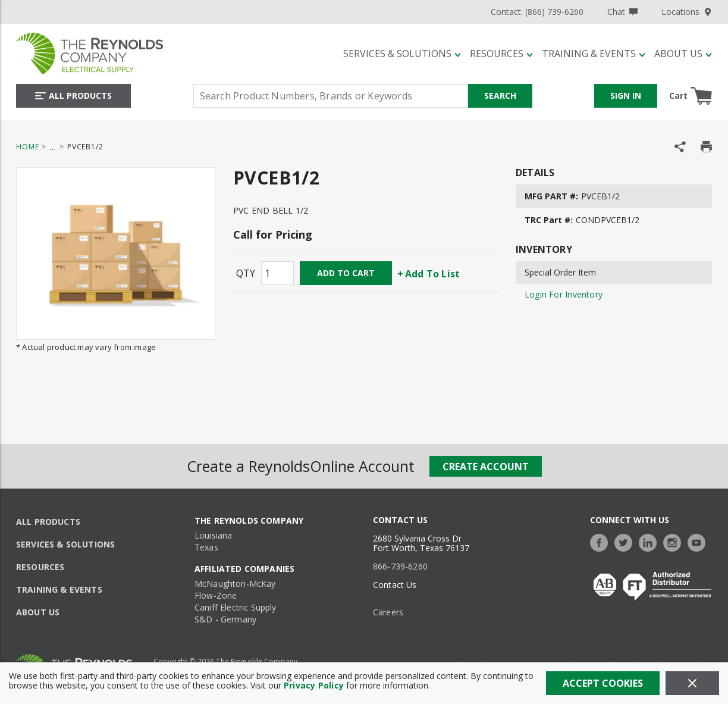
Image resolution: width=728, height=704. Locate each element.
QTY (246, 273)
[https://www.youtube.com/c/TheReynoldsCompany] (699, 541)
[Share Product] (680, 147)
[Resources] (501, 54)
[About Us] (683, 54)
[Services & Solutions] (402, 54)
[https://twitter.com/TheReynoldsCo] (626, 541)
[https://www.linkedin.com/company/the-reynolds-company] (651, 541)
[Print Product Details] (706, 147)
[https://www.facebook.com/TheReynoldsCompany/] (602, 541)
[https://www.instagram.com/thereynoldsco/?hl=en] (675, 541)
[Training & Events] (594, 54)
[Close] (692, 683)
